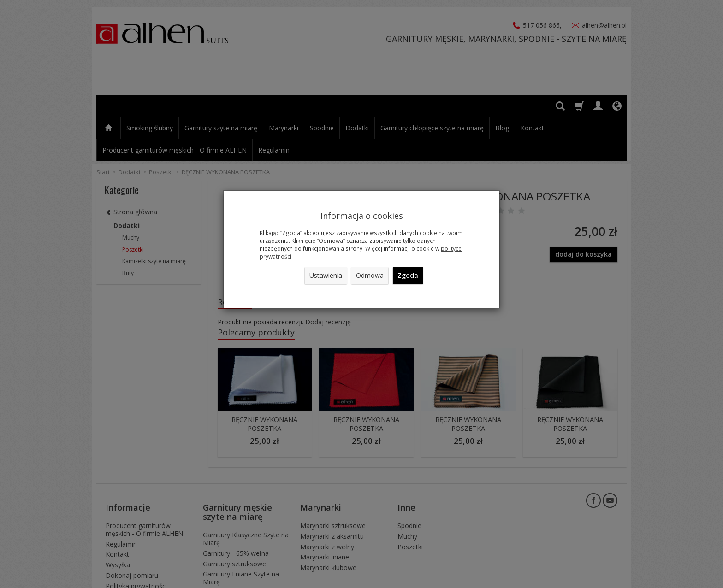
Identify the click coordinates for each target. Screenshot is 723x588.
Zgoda (408, 275)
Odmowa (370, 275)
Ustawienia (326, 275)
